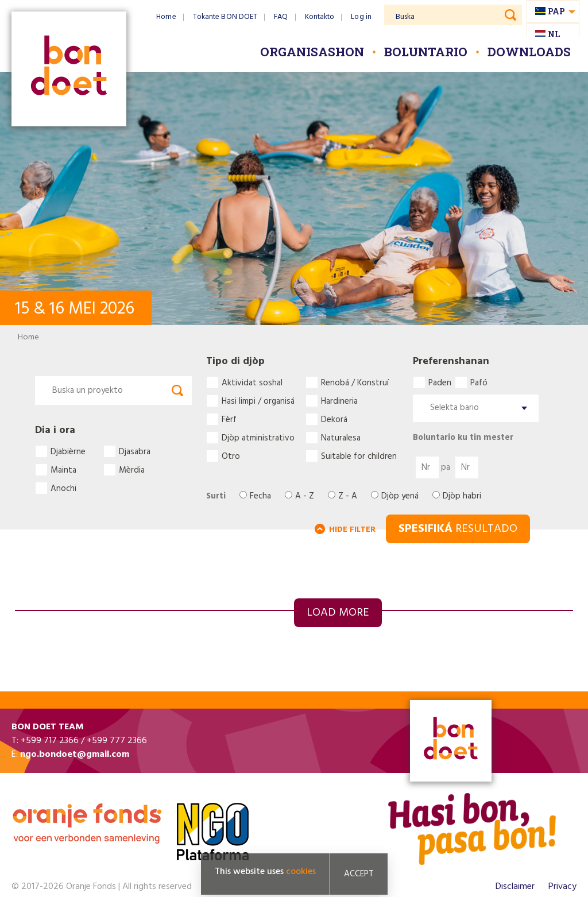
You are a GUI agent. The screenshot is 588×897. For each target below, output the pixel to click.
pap (556, 11)
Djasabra (135, 451)
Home (166, 17)
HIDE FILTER (352, 530)
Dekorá (334, 419)
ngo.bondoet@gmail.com (75, 755)
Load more (338, 613)
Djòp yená (400, 496)
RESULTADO (458, 529)
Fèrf (229, 419)
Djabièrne (68, 451)
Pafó (479, 382)
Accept (359, 874)
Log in (361, 17)
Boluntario (426, 52)
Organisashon (312, 52)
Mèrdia (132, 470)
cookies (301, 872)
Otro (231, 456)
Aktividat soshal (252, 382)
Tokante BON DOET (225, 17)
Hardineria (339, 401)
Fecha (260, 496)
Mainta (63, 470)
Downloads (529, 52)
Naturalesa (341, 438)
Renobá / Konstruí (355, 382)
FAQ (281, 17)
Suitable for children (359, 456)
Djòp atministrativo (258, 438)
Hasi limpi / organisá (258, 401)
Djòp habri (462, 496)
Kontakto (320, 17)
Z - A (348, 496)
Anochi (63, 488)
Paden (440, 382)
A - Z (305, 496)
